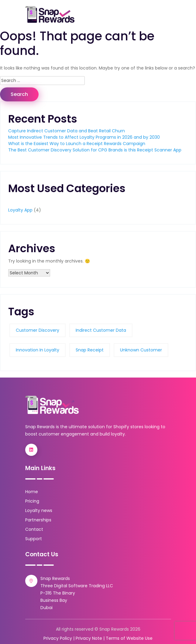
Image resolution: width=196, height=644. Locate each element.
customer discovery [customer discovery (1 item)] (38, 330)
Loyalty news (39, 510)
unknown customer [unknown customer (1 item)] (141, 350)
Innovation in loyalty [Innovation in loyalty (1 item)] (38, 350)
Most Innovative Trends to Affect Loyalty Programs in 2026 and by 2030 (84, 137)
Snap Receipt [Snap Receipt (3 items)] (90, 350)
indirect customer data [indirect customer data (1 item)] (101, 330)
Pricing (32, 501)
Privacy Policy (58, 638)
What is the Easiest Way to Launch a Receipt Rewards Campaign (77, 144)
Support (34, 539)
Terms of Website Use (129, 638)
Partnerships (38, 520)
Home (32, 492)
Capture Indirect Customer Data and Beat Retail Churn (67, 131)
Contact (34, 529)
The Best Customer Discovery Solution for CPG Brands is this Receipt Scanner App (95, 150)
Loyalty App (20, 210)
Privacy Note (89, 638)
